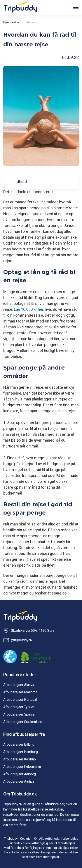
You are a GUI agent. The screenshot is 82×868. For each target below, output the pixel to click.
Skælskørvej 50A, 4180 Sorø (29, 631)
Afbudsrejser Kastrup (20, 759)
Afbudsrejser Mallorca (20, 692)
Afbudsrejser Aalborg (20, 774)
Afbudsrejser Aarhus (19, 781)
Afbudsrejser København (22, 767)
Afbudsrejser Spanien (20, 714)
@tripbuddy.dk (18, 640)
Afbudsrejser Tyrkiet (19, 707)
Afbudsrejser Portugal (20, 700)
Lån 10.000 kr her (29, 309)
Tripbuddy (20, 7)
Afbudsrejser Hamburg (21, 752)
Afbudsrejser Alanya (19, 685)
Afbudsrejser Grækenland (23, 722)
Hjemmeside (11, 22)
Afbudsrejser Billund (19, 744)
